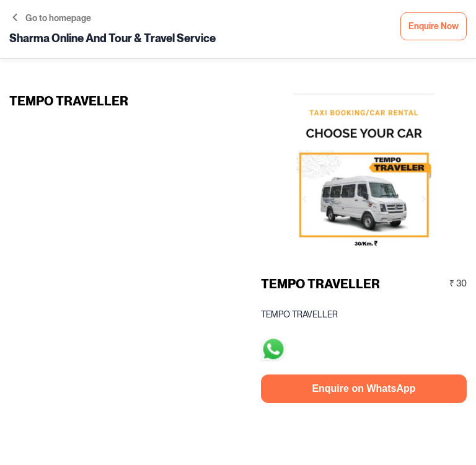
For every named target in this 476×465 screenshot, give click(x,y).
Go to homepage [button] (52, 18)
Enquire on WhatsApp (364, 388)
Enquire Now (434, 26)
